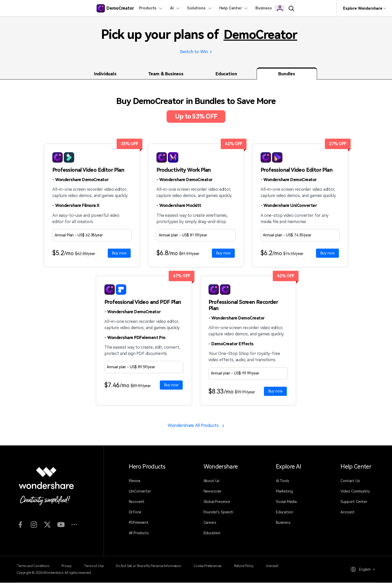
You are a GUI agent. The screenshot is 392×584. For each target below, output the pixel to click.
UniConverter (140, 493)
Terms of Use (96, 567)
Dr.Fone (135, 514)
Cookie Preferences (212, 567)
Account (347, 514)
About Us (212, 482)
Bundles (287, 75)
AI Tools (283, 482)
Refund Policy (249, 567)
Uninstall (279, 567)
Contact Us (350, 482)
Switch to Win (196, 52)
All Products (139, 534)
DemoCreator (260, 35)
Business (283, 524)
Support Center (354, 503)
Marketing (284, 493)
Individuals (105, 75)
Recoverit (137, 503)
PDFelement (139, 524)
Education (226, 75)
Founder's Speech (218, 514)
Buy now (119, 254)
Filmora (135, 482)
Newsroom (213, 493)
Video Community (355, 493)
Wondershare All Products (196, 427)
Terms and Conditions (33, 567)
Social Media (286, 503)
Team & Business (166, 75)
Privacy (68, 567)
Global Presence (217, 503)
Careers (210, 524)
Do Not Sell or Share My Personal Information (152, 567)
